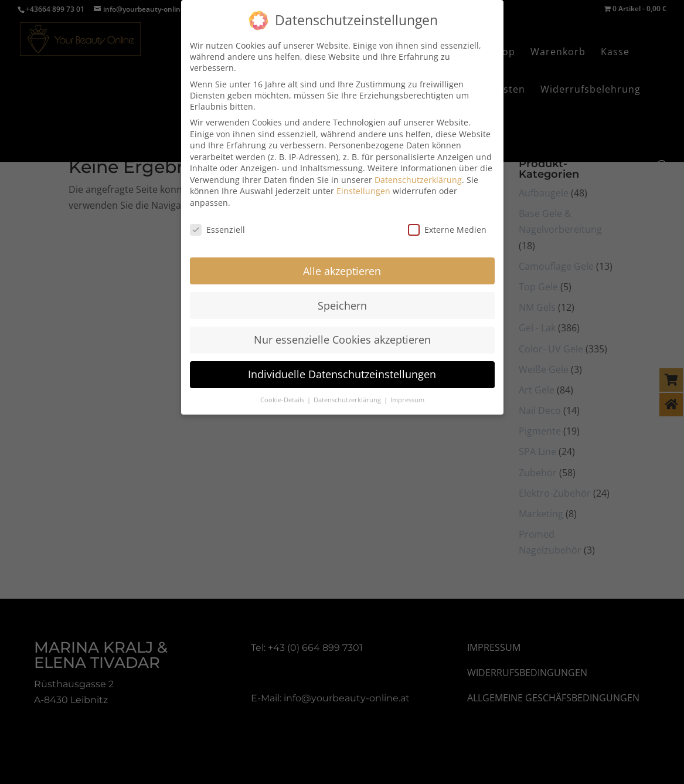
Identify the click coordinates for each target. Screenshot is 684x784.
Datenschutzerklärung (418, 172)
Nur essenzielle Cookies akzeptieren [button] (342, 331)
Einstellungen (363, 183)
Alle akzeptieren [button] (342, 262)
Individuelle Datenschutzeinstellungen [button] (342, 366)
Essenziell (217, 221)
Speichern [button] (342, 297)
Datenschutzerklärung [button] (348, 392)
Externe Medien (447, 221)
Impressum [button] (407, 392)
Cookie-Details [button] (283, 392)
